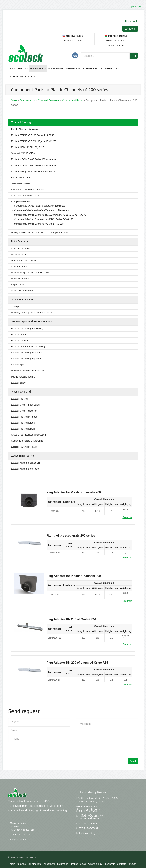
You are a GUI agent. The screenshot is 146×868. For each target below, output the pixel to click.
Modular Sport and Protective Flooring (33, 321)
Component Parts (21, 202)
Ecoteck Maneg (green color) (26, 469)
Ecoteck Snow (18, 383)
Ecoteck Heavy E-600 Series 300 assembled (34, 171)
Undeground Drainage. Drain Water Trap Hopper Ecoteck (40, 233)
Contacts (30, 76)
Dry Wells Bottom (20, 279)
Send (133, 761)
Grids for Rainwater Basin (24, 261)
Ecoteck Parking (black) (23, 429)
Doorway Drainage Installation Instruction (32, 313)
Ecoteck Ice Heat (20, 341)
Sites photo (16, 76)
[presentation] (37, 751)
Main (12, 69)
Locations (130, 29)
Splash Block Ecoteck (22, 291)
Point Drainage (20, 241)
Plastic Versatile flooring (23, 377)
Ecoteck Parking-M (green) (25, 417)
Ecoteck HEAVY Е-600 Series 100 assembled (34, 159)
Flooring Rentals (92, 69)
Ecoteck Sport (18, 365)
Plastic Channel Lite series (25, 129)
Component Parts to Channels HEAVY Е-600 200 (39, 224)
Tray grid (16, 307)
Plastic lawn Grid (21, 392)
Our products (38, 69)
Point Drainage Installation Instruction (30, 273)
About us (23, 69)
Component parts (20, 267)
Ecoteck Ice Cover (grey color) (26, 359)
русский (136, 6)
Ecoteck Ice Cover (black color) (27, 353)
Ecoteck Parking (19, 399)
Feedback (131, 21)
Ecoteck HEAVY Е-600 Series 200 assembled (34, 165)
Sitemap (132, 864)
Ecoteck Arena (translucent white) (28, 347)
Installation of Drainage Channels (28, 190)
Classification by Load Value (25, 196)
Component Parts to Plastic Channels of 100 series (40, 206)
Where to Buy (112, 69)
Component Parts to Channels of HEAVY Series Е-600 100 (44, 219)
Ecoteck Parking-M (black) (24, 447)
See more (127, 517)
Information (73, 69)
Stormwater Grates (21, 183)
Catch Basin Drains (21, 249)
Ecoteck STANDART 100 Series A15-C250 (33, 135)
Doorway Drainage (22, 299)
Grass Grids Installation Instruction (29, 435)
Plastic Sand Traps (21, 177)
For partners (56, 69)
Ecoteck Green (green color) (26, 405)
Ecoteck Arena (19, 335)
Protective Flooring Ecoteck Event (28, 371)
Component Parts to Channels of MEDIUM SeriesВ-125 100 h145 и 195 (50, 215)
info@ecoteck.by (86, 833)
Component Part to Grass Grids (27, 441)
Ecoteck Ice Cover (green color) (27, 329)
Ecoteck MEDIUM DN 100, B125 (28, 147)
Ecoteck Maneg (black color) (26, 463)
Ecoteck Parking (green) (23, 423)
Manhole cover (19, 255)
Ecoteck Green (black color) (25, 411)
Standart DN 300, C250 (23, 153)
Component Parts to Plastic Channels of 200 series (41, 210)
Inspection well (19, 285)
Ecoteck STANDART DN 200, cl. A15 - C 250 (34, 141)
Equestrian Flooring (23, 456)
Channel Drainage (22, 122)
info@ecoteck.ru (18, 840)
